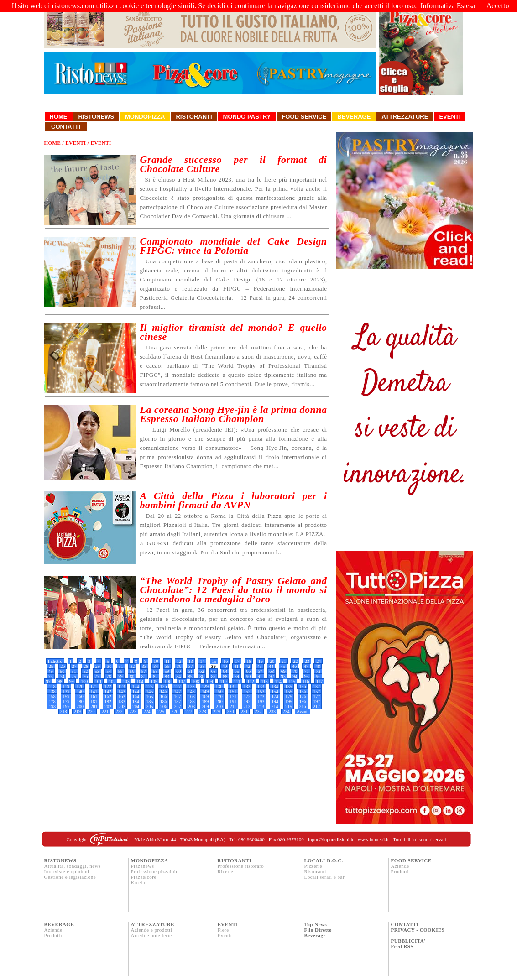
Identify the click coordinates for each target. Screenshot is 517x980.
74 (62, 676)
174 (275, 696)
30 (109, 666)
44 (271, 666)
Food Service (304, 117)
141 (94, 691)
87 (214, 676)
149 (205, 691)
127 (177, 686)
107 (182, 681)
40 (225, 666)
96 (318, 676)
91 (260, 676)
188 (191, 701)
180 (80, 701)
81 (144, 676)
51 (74, 671)
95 (307, 676)
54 (109, 671)
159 (66, 696)
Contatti (66, 127)
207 (177, 706)
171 (233, 696)
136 (302, 686)
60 (178, 671)
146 (164, 691)
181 (94, 701)
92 (272, 676)
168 (191, 696)
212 (247, 706)
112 (251, 681)
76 (85, 676)
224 (147, 712)
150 (219, 691)
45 (283, 666)
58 (155, 671)
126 (163, 686)
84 (178, 676)
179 (66, 701)
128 (191, 686)
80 (132, 676)
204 (136, 706)
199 (66, 706)
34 (156, 666)
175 (289, 696)
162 (108, 696)
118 (52, 686)
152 (247, 691)
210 (219, 706)
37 (191, 666)
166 (164, 696)
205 (149, 706)
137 (316, 686)
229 (217, 712)
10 (156, 661)
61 (190, 671)
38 (202, 666)
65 (237, 671)
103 (126, 681)
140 (80, 691)
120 (80, 686)
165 (149, 696)
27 (74, 666)
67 (260, 671)
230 (231, 712)
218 (64, 712)
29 (98, 666)
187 (177, 701)
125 (149, 686)
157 (316, 691)
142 (108, 691)
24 (319, 661)
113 (264, 681)
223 (133, 712)
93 (283, 676)
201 (94, 706)
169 (205, 696)
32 (132, 666)
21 (284, 661)
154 (275, 691)
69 (283, 671)
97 (48, 681)
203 (122, 706)
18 (249, 661)
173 (261, 696)
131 (233, 686)
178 (52, 701)
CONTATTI (405, 924)
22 (295, 661)
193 (261, 701)
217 (316, 706)
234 (286, 712)
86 (202, 676)
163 (122, 696)
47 (306, 666)
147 (177, 691)
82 (155, 676)
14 (202, 661)
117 (320, 681)
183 (122, 701)
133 (261, 686)
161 (94, 696)
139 (66, 691)
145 (149, 691)
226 (175, 712)
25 (51, 666)
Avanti (303, 712)
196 (303, 701)
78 (109, 676)
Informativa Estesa (448, 6)
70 (295, 671)
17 (237, 661)
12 (179, 661)
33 (144, 666)
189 (205, 701)
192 (247, 701)
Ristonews (97, 117)
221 (105, 712)
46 (294, 666)
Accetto (498, 6)
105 (154, 681)
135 (289, 686)
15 (214, 661)
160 (80, 696)
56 (132, 671)
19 (261, 661)
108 (196, 681)
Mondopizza (145, 117)
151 (233, 691)
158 (52, 696)
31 (121, 666)
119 (66, 686)
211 (233, 706)
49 (51, 671)
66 (248, 671)
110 (223, 681)
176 (303, 696)
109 (210, 681)
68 (272, 671)
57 (144, 671)
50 (62, 671)
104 (140, 681)
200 (80, 706)
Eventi (450, 117)
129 (205, 686)
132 (247, 686)
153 (261, 691)
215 (289, 706)
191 (233, 701)
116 (306, 681)
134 (274, 686)
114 (278, 681)
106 (168, 681)
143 (122, 691)
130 (219, 686)
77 (97, 676)
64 (225, 671)
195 (289, 701)
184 (136, 701)
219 (77, 712)
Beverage (354, 117)
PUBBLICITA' (408, 941)
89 (237, 676)
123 (122, 686)
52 (85, 671)
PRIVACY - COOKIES (418, 930)
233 (272, 712)
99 (72, 681)
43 (260, 666)
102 (112, 681)
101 (98, 681)
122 (107, 686)
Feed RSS (402, 946)
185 (149, 701)
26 (63, 666)
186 (164, 701)
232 (258, 712)
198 (52, 706)
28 (86, 666)
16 (225, 661)
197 (316, 701)
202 (108, 706)
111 (237, 681)
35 (167, 666)
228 (203, 712)
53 (97, 671)
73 (51, 676)
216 (303, 706)
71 (307, 671)
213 (261, 706)
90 (248, 676)
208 (191, 706)
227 (189, 712)
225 (161, 712)
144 (136, 691)
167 (177, 696)
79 (120, 676)
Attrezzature (405, 117)
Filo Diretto (318, 930)
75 (74, 676)
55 (120, 671)
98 (60, 681)
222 (119, 712)
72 (318, 671)
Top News (316, 924)
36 (179, 666)
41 (236, 666)
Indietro (55, 661)
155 (289, 691)
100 (84, 681)
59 (167, 671)
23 (307, 661)
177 (316, 696)
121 (94, 686)
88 (225, 676)
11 (167, 661)
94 (295, 676)
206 (164, 706)
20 (272, 661)
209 (205, 706)
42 (248, 666)
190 (219, 701)
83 (167, 676)
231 (244, 712)
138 (52, 691)
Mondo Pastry (247, 117)
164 (136, 696)
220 (91, 712)
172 (247, 696)
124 (135, 686)
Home (59, 117)
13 (191, 661)
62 (202, 671)
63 (214, 671)
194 (275, 701)
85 (190, 676)
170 (219, 696)
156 (303, 691)
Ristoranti (194, 117)
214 (275, 706)
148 (191, 691)
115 (292, 681)
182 (108, 701)
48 (318, 666)
